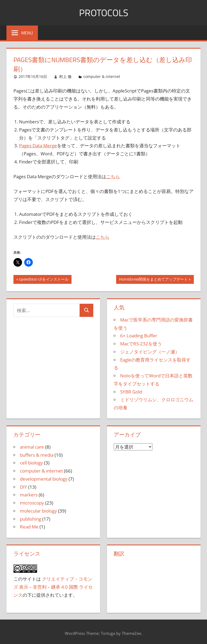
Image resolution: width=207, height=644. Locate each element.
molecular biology (38, 511)
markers (29, 495)
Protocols (104, 12)
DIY (24, 487)
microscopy (32, 503)
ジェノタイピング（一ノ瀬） (150, 352)
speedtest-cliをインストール (44, 280)
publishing (31, 519)
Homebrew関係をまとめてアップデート (153, 280)
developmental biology (44, 479)
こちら (113, 176)
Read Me (29, 527)
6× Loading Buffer (139, 336)
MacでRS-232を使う (141, 344)
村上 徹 (65, 76)
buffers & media (37, 455)
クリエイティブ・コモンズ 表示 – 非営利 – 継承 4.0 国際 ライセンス (53, 587)
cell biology (31, 463)
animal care (32, 447)
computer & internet (102, 76)
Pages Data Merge (38, 146)
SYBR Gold (131, 392)
